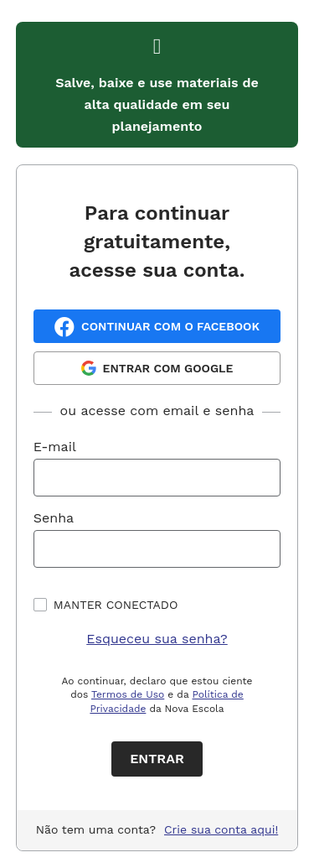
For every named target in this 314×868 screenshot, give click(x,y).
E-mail (55, 447)
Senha (54, 518)
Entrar (157, 759)
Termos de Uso (128, 694)
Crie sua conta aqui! (221, 829)
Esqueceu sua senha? (157, 639)
